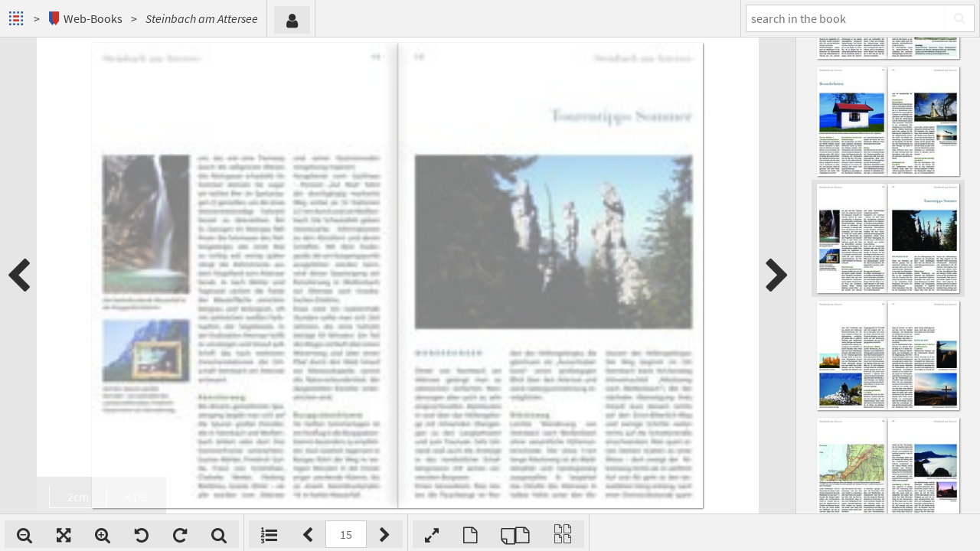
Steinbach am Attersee (202, 18)
